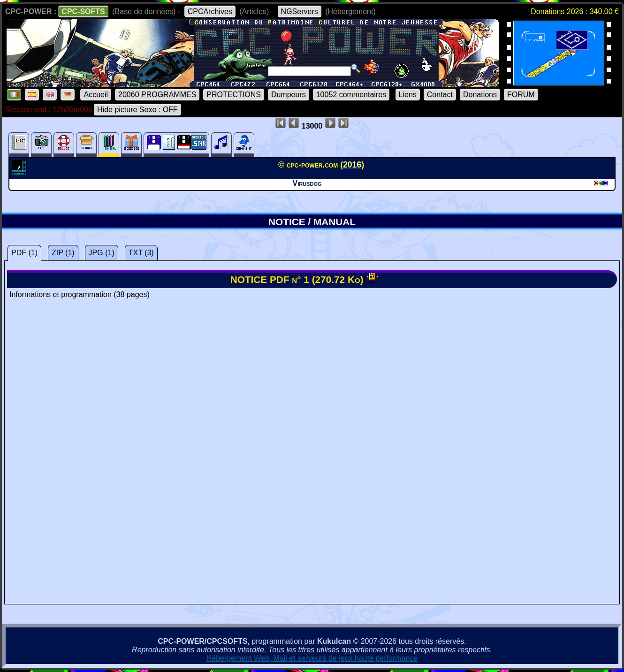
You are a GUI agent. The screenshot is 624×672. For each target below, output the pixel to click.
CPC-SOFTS (83, 11)
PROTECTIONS (234, 95)
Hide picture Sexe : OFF (137, 110)
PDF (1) (24, 253)
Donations (480, 95)
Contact (440, 95)
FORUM (521, 95)
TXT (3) (141, 253)
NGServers (300, 11)
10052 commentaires (351, 95)
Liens (408, 95)
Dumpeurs (289, 95)
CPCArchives (210, 11)
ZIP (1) (63, 253)
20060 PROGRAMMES (157, 95)
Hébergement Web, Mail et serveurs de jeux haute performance (312, 658)
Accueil (96, 95)
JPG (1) (102, 253)
